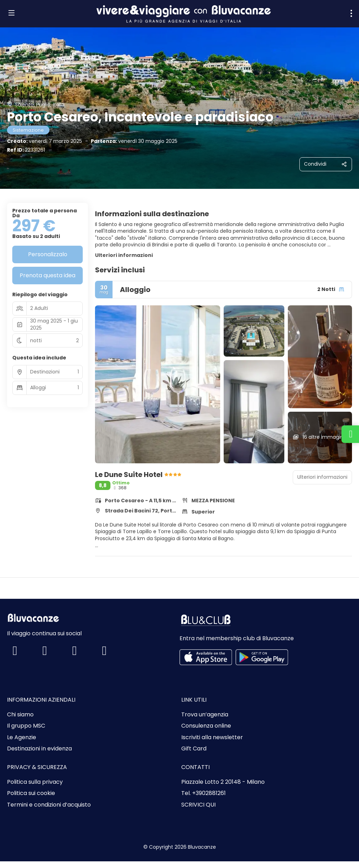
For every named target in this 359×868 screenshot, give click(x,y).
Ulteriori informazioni (124, 255)
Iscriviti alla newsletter (212, 737)
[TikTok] (82, 653)
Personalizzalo (48, 254)
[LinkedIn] (111, 653)
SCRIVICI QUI (198, 805)
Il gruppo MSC (26, 726)
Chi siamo (20, 715)
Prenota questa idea (48, 275)
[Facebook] (22, 653)
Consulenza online (206, 726)
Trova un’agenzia (205, 715)
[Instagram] (52, 653)
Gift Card (194, 749)
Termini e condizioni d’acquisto (49, 805)
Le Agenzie (22, 737)
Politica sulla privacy (35, 782)
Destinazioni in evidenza (39, 749)
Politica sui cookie (31, 793)
